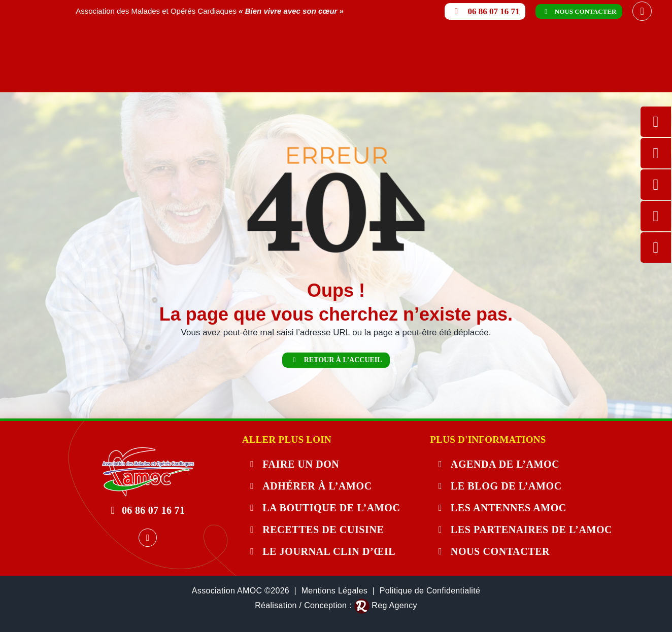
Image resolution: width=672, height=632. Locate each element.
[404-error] (148, 451)
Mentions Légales (335, 591)
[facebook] (642, 11)
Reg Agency (394, 605)
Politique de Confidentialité (430, 591)
